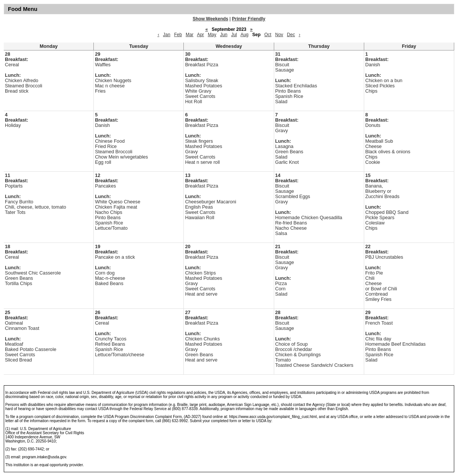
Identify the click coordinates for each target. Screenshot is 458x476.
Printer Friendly (249, 19)
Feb (178, 35)
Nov (279, 35)
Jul (234, 35)
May (212, 35)
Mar (190, 35)
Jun (224, 35)
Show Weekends (211, 19)
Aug (244, 35)
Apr (201, 35)
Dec (291, 35)
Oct (268, 35)
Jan (167, 35)
